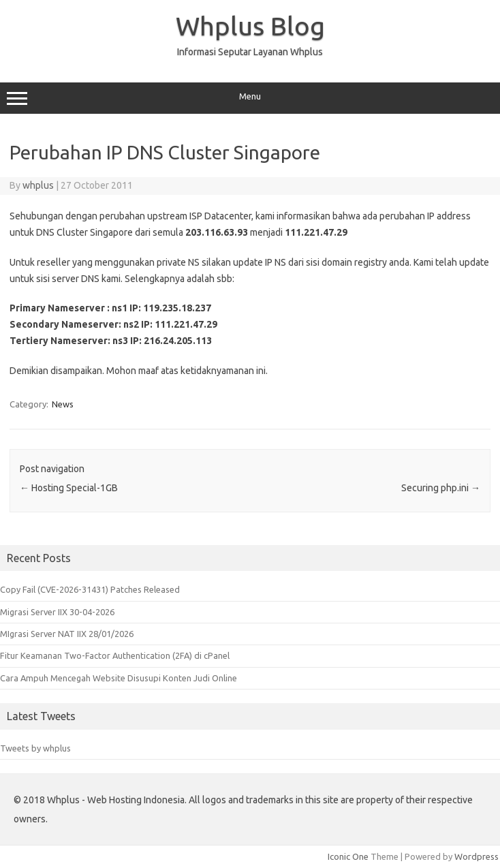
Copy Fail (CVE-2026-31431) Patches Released (90, 589)
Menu (250, 98)
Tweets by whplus (35, 748)
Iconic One (348, 856)
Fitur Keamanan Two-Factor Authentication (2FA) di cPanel (115, 655)
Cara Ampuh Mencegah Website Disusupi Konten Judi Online (119, 678)
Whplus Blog (250, 26)
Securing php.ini (441, 488)
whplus (38, 185)
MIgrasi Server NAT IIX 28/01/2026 (67, 634)
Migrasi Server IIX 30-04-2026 (57, 612)
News (63, 404)
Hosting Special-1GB (69, 488)
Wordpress (476, 856)
